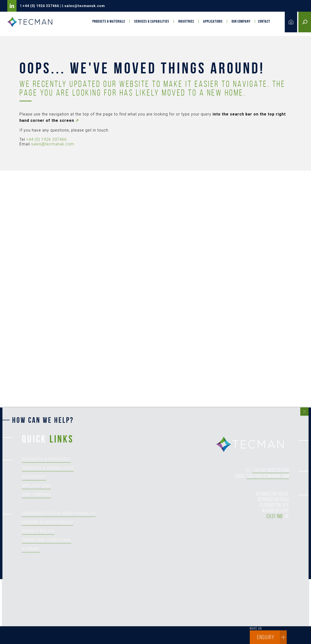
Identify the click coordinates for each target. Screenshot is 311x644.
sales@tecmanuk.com (85, 6)
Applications (213, 21)
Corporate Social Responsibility (59, 513)
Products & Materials (109, 21)
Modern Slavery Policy (48, 522)
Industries (186, 21)
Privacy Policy (38, 531)
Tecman (32, 22)
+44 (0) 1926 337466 (41, 6)
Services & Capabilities (152, 21)
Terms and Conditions (47, 540)
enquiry (272, 637)
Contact (264, 21)
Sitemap (31, 549)
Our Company (241, 21)
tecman (253, 445)
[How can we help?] (153, 531)
